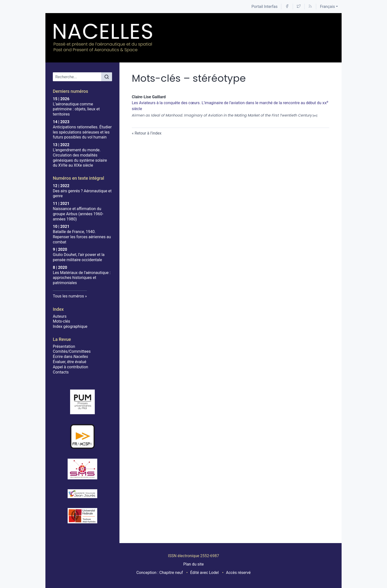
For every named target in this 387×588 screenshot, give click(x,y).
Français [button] (327, 7)
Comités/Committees (72, 351)
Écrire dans (70, 357)
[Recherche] (77, 77)
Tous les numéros (68, 296)
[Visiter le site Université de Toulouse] (82, 516)
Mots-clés (61, 321)
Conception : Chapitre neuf (160, 573)
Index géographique (70, 326)
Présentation (64, 346)
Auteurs (60, 316)
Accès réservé (238, 573)
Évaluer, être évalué (69, 362)
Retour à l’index (148, 133)
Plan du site (193, 564)
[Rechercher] (107, 77)
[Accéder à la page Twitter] (299, 7)
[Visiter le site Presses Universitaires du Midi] (82, 402)
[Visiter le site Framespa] (82, 436)
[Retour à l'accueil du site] (103, 38)
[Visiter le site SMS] (82, 469)
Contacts (61, 372)
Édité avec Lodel (204, 573)
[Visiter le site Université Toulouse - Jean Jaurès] (82, 494)
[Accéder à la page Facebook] (287, 7)
